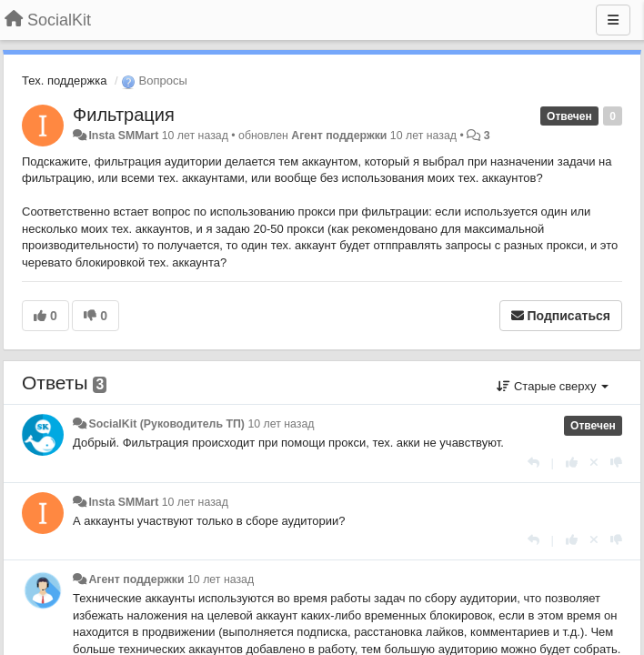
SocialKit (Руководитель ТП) (166, 424)
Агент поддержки (339, 136)
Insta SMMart (123, 136)
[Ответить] (533, 463)
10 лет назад (281, 424)
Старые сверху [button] (553, 386)
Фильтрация (124, 115)
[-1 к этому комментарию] (616, 463)
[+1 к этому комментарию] (572, 463)
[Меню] (613, 20)
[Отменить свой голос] (594, 463)
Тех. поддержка (64, 81)
